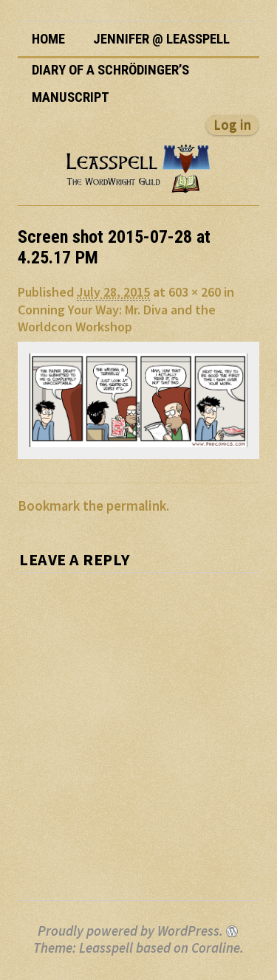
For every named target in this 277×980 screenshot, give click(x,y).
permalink (136, 506)
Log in (232, 125)
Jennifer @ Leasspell (161, 39)
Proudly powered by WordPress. (130, 931)
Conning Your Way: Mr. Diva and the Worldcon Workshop (117, 318)
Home (48, 39)
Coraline (216, 948)
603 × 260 (195, 292)
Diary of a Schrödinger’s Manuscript (110, 84)
